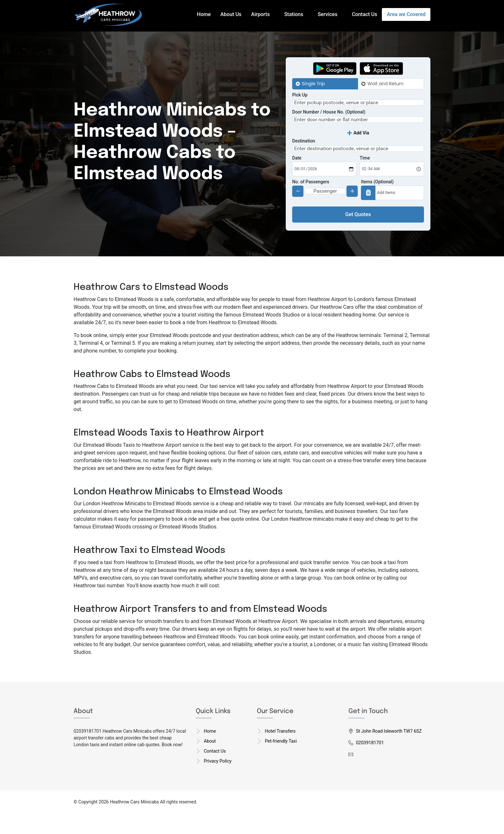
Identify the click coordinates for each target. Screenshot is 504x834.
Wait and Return (385, 84)
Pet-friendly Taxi (281, 761)
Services (327, 14)
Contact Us (365, 14)
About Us (231, 14)
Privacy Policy (218, 781)
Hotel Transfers (280, 751)
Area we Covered (406, 14)
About (210, 761)
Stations (294, 14)
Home (204, 14)
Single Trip (313, 84)
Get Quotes (358, 235)
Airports (260, 14)
